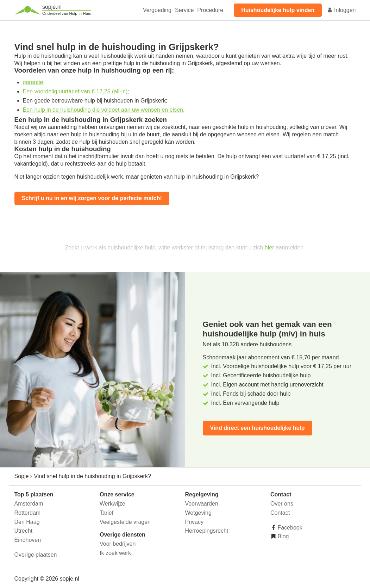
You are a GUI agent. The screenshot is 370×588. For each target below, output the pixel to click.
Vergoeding (157, 10)
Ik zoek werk (115, 553)
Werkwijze (112, 504)
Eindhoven (28, 540)
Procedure (210, 10)
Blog (282, 536)
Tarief (106, 513)
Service (184, 10)
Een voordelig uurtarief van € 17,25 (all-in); (76, 91)
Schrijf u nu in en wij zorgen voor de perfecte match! (92, 198)
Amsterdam (29, 504)
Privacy (194, 522)
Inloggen (341, 10)
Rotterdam (28, 513)
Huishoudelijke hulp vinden (278, 10)
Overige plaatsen (36, 555)
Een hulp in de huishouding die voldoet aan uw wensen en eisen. (104, 110)
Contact (280, 513)
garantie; (34, 82)
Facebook (289, 528)
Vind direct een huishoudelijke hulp (258, 428)
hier (269, 247)
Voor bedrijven (118, 544)
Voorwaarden (202, 504)
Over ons (282, 504)
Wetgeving (198, 513)
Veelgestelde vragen (125, 522)
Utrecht (24, 531)
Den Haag (27, 522)
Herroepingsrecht (207, 531)
